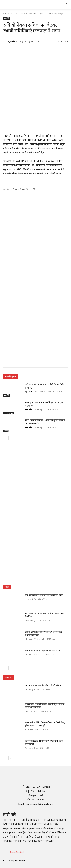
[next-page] (10, 438)
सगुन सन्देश (12, 41)
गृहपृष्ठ (5, 14)
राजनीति (13, 14)
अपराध (6, 431)
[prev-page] (5, 438)
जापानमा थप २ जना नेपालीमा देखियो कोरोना (43, 685)
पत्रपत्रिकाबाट (8, 413)
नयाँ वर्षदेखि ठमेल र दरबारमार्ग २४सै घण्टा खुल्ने (44, 595)
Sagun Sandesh (17, 852)
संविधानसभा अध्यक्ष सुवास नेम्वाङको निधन (43, 650)
